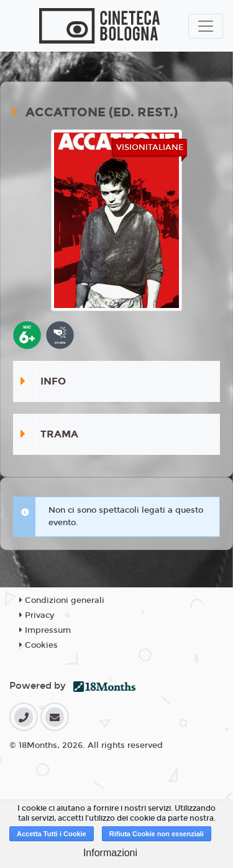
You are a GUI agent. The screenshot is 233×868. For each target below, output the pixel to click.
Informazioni (110, 853)
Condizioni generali (62, 600)
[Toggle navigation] (206, 26)
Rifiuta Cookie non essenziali (157, 834)
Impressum (45, 630)
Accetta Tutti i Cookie (52, 834)
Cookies (39, 645)
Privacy (37, 615)
